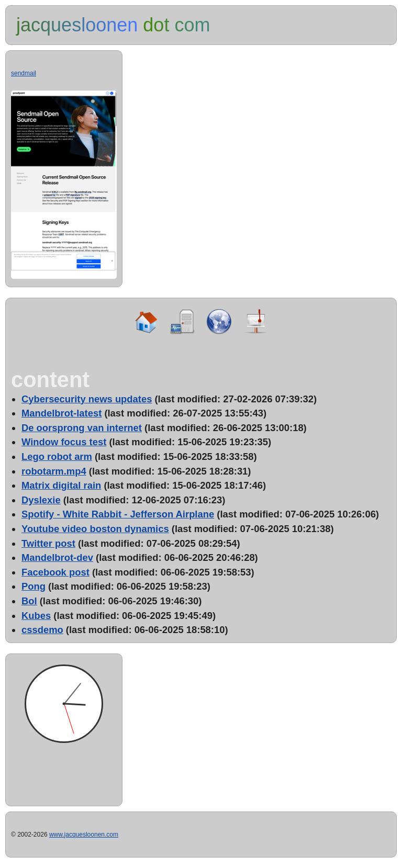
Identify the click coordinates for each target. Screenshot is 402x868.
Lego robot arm (57, 456)
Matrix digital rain (61, 485)
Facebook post (55, 572)
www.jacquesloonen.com (84, 835)
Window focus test (64, 442)
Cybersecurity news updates (87, 399)
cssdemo (42, 630)
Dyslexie (41, 500)
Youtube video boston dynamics (95, 529)
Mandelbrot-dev (57, 557)
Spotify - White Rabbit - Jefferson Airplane (118, 514)
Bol (29, 601)
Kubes (36, 616)
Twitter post (48, 543)
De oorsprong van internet (82, 428)
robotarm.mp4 (54, 471)
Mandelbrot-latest (62, 413)
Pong (33, 586)
